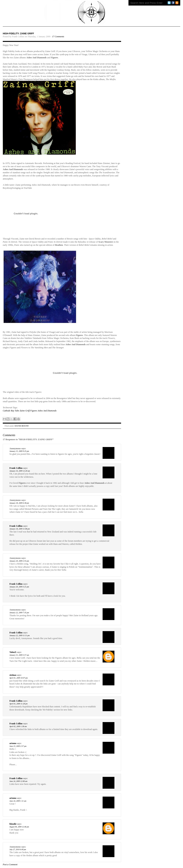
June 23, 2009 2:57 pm (18, 746)
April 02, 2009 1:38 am (18, 726)
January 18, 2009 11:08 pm (20, 529)
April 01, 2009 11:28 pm (18, 704)
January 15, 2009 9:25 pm (19, 451)
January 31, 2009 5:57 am (19, 655)
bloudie (13, 824)
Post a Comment (10, 864)
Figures (34, 411)
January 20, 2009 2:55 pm (19, 561)
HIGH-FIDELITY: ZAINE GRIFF (18, 34)
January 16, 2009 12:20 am (20, 471)
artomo (13, 743)
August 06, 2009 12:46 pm (19, 827)
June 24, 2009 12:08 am (18, 781)
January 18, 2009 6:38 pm (19, 503)
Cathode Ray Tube (11, 411)
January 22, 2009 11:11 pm (20, 635)
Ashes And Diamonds (47, 411)
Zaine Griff (25, 411)
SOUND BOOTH (21, 426)
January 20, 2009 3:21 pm (19, 587)
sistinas (13, 675)
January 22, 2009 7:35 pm (19, 613)
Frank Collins (16, 468)
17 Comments (58, 37)
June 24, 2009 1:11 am (18, 801)
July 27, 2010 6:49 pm (18, 849)
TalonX (13, 652)
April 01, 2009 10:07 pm (19, 678)
